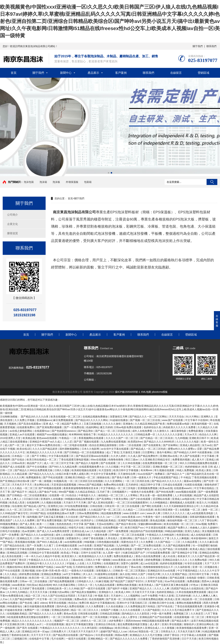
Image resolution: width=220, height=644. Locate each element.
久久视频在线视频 (52, 503)
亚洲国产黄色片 (143, 549)
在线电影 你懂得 (196, 578)
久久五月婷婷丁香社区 (14, 560)
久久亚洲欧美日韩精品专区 (155, 460)
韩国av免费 (122, 635)
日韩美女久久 (168, 631)
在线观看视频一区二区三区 (190, 617)
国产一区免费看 (11, 535)
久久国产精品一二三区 (168, 542)
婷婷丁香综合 (172, 635)
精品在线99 (45, 585)
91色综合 (72, 495)
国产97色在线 (165, 606)
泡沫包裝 (29, 182)
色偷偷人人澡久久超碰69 (204, 528)
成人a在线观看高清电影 (201, 513)
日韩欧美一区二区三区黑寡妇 (130, 571)
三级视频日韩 (20, 639)
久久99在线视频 (132, 463)
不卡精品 (185, 477)
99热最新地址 (15, 606)
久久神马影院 (90, 628)
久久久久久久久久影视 (170, 434)
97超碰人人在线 (76, 563)
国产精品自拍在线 (15, 546)
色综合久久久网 (208, 434)
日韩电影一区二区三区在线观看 (127, 535)
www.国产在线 (63, 567)
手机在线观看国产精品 (166, 477)
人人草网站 (132, 495)
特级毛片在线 (77, 528)
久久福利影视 (183, 567)
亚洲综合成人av (81, 531)
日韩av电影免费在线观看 (128, 427)
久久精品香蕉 (190, 542)
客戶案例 (121, 73)
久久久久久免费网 (25, 520)
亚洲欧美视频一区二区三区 (168, 467)
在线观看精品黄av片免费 (61, 513)
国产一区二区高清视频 (96, 617)
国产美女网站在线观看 (74, 510)
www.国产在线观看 (173, 420)
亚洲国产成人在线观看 (13, 467)
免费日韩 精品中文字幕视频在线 (97, 603)
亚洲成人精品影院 (190, 445)
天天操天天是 (85, 596)
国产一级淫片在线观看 (93, 588)
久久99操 (74, 588)
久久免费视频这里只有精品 (141, 606)
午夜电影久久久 (88, 495)
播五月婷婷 (106, 427)
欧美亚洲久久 (70, 556)
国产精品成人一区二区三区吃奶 (149, 449)
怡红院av (32, 585)
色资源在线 (183, 535)
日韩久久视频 (62, 470)
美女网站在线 (42, 485)
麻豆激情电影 (179, 431)
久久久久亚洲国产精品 (175, 574)
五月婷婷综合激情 (83, 567)
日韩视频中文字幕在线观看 (20, 549)
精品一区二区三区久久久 (85, 610)
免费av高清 (81, 599)
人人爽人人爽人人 (12, 499)
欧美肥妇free (135, 442)
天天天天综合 (177, 417)
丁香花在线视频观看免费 (189, 606)
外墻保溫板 (72, 182)
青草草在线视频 (58, 603)
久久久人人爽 (162, 588)
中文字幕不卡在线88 (197, 420)
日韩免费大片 (59, 631)
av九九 (158, 549)
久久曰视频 (113, 467)
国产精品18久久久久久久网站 (92, 420)
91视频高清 (60, 481)
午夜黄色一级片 (152, 517)
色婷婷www (43, 549)
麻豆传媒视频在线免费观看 (40, 606)
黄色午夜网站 (165, 452)
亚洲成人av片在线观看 (22, 434)
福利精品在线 (106, 578)
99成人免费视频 (186, 470)
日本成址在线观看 (173, 485)
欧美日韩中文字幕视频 (126, 470)
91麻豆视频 (102, 581)
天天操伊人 (117, 596)
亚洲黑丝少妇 (56, 506)
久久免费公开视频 (25, 420)
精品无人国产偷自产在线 (43, 492)
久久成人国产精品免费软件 (143, 456)
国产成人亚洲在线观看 (101, 503)
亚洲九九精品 (193, 531)
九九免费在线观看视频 (114, 442)
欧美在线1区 (24, 449)
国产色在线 (26, 603)
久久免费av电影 (199, 560)
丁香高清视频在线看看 (205, 477)
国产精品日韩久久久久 (93, 517)
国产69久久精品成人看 (50, 542)
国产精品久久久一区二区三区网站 (148, 417)
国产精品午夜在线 (126, 524)
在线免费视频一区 (113, 528)
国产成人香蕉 (28, 524)
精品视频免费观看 (112, 513)
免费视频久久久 (104, 567)
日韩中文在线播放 (158, 578)
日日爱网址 (149, 452)
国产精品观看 (177, 578)
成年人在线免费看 (143, 431)
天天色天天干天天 (22, 485)
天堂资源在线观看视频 (64, 485)
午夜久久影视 (167, 596)
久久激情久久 (162, 431)
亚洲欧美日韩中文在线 (162, 603)
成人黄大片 (198, 460)
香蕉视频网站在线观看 (91, 438)
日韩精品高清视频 (110, 614)
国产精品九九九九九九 (42, 474)
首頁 (14, 73)
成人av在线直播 (149, 563)
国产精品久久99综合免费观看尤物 (34, 470)
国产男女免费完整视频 (50, 520)
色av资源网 (29, 531)
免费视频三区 (181, 614)
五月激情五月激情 (131, 452)
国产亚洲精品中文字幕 (185, 553)
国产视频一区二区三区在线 (145, 420)
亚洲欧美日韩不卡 (199, 438)
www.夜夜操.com (132, 517)
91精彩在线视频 (194, 485)
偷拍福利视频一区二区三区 (183, 520)
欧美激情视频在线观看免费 (192, 628)
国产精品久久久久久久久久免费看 (129, 639)
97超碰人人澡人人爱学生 (124, 617)
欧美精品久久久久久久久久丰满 (45, 452)
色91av (133, 631)
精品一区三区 (33, 596)
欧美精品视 (29, 438)
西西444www (133, 621)
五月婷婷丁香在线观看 (32, 588)
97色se (195, 585)
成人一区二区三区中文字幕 (59, 463)
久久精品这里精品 (85, 492)
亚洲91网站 (127, 538)
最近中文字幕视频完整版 (80, 624)
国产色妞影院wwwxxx (64, 431)
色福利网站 (92, 427)
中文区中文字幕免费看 (104, 474)
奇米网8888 (75, 434)
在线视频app (107, 628)
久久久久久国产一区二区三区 (122, 438)
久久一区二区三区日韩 (20, 510)
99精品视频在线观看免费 (156, 621)
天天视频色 (11, 424)
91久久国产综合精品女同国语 (59, 596)
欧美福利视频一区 (202, 424)
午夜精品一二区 (68, 438)
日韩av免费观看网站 (88, 513)
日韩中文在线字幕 (91, 553)
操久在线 (125, 574)
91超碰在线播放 (119, 420)
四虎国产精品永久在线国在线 (188, 588)
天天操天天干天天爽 (75, 503)
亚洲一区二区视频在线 (205, 567)
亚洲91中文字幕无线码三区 (132, 603)
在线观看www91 (183, 488)
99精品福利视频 (174, 531)
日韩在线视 (97, 506)
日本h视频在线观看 (67, 546)
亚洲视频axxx (44, 420)
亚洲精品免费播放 (52, 574)
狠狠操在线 (104, 477)
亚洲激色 (128, 424)
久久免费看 (147, 542)
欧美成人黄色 (204, 470)
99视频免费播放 (9, 524)
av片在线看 (86, 546)
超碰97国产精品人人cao (114, 631)
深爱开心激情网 (130, 563)
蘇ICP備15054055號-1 (128, 392)
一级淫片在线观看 (76, 639)
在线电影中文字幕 (40, 639)
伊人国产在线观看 (190, 456)
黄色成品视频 (158, 520)
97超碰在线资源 (14, 610)
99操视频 (90, 542)
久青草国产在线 (154, 581)
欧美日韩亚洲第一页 (167, 510)
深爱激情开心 (74, 538)
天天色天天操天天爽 (189, 631)
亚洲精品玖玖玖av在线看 (162, 571)
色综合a (73, 603)
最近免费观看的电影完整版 (133, 624)
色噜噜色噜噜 (116, 460)
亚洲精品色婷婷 (61, 610)
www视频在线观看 (186, 492)
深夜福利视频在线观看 (202, 517)
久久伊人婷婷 (119, 456)
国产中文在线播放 (37, 467)
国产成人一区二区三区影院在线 (113, 431)
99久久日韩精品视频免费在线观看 (199, 463)
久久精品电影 (99, 531)
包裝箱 (88, 182)
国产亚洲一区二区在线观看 (121, 599)
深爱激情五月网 (119, 417)
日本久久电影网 (91, 449)
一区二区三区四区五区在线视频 (86, 481)
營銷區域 (204, 73)
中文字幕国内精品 (188, 571)
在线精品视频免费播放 (96, 417)
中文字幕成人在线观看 (194, 635)
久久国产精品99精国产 (23, 599)
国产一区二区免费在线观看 (146, 546)
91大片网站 (193, 417)
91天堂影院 (105, 470)
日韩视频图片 (120, 492)
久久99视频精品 (159, 503)
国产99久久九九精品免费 (63, 467)
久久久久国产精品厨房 (45, 449)
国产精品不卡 (20, 492)
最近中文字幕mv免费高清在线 (44, 445)
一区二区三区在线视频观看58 (132, 503)
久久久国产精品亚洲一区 (206, 556)
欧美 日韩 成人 (211, 467)
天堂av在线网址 (106, 524)
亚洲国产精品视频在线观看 (133, 520)
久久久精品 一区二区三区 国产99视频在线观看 (36, 488)
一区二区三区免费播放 (47, 510)
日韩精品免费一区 (146, 434)
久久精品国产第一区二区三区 (105, 510)
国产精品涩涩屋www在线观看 (93, 456)
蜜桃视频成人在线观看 (183, 503)
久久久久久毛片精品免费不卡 (179, 610)
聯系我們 (211, 46)
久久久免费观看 (95, 606)
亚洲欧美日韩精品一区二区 (80, 477)
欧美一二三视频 (46, 524)
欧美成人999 (123, 592)
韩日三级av (132, 460)
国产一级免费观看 (119, 531)
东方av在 (207, 445)
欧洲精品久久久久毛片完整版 (146, 635)
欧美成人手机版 (70, 553)
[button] (109, 173)
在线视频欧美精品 (17, 614)
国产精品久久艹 (176, 474)
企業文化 (13, 224)
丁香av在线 (135, 567)
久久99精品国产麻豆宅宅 (14, 513)
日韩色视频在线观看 (108, 542)
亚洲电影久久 (107, 592)
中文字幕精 (208, 456)
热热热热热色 (64, 524)
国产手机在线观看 (53, 477)
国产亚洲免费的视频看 (50, 427)
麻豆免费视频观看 (63, 420)
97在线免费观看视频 (77, 506)
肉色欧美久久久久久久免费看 (180, 427)
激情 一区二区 (211, 510)
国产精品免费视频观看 (62, 581)
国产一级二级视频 (42, 481)
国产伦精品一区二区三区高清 (157, 438)
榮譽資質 (13, 233)
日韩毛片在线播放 (10, 531)
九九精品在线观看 (105, 585)
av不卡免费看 (150, 596)
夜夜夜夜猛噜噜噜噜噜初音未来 (81, 488)
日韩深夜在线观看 (88, 614)
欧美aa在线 (166, 488)
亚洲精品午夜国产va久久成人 (46, 442)
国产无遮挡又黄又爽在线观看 (172, 585)
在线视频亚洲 (111, 563)
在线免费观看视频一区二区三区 (160, 463)
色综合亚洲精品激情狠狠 (103, 445)
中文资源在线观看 (156, 528)
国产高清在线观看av (30, 424)
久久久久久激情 (112, 424)
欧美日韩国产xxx (135, 528)
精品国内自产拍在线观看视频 (147, 531)
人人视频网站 (133, 596)
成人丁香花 (113, 452)
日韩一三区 (7, 470)
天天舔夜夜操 (20, 578)
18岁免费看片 (116, 621)
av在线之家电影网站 (21, 431)
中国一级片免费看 (162, 614)
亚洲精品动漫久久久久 (175, 560)
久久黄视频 (168, 628)
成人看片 (155, 624)
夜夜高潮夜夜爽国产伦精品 (39, 567)
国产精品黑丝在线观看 (66, 635)
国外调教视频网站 (70, 449)
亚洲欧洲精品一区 (98, 639)
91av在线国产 (146, 474)
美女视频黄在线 (211, 531)
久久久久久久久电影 (188, 442)
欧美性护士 (88, 520)
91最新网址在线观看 (107, 574)
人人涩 (69, 442)
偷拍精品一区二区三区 (111, 495)
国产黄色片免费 (121, 477)
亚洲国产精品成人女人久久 (131, 578)
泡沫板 (56, 182)
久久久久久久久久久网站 (66, 549)
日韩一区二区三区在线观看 (50, 538)
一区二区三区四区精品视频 (66, 617)
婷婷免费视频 (153, 560)
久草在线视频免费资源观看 (192, 592)
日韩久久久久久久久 (174, 513)
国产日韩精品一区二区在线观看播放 (85, 452)
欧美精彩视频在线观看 (84, 470)
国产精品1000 (72, 520)
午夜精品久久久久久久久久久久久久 (49, 560)
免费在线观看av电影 (179, 424)
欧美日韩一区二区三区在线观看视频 (50, 578)
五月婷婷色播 (184, 596)
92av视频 (201, 524)
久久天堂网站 (94, 563)
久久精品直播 (20, 474)
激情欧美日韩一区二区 (84, 578)
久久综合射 (72, 517)
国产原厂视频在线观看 (87, 442)
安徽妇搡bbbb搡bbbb (150, 524)
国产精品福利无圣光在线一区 (203, 474)
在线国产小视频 (110, 610)
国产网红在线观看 (152, 506)
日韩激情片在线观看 (93, 549)
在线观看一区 (57, 495)
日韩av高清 (19, 463)
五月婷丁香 (104, 492)
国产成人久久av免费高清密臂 (54, 531)
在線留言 (176, 73)
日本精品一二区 (21, 456)
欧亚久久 (202, 503)
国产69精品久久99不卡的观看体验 (193, 452)
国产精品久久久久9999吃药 (159, 442)
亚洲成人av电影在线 (184, 499)
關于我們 (198, 46)
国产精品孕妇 (86, 431)
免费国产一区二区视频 (37, 610)
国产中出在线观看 (10, 571)
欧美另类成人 (147, 585)
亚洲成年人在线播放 (52, 499)
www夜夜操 (19, 585)
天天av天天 (191, 434)
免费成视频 (194, 581)
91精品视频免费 (211, 631)
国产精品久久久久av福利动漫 (38, 535)
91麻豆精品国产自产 (134, 553)
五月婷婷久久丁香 (160, 538)
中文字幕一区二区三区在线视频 (55, 599)
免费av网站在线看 (114, 485)
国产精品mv (87, 635)
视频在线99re (14, 567)
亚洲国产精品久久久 (141, 588)
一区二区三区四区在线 (137, 481)
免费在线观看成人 (124, 556)
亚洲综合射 (121, 567)
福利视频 (32, 517)
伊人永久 (88, 574)
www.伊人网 (154, 513)
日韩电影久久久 (85, 581)
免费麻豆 (160, 474)
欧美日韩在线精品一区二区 (42, 460)
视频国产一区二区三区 (67, 621)
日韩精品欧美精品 (106, 520)
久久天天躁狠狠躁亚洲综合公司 (182, 506)
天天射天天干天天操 (144, 592)
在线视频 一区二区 (190, 510)
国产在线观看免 (152, 445)
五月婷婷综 (132, 485)
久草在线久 (112, 538)
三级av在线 (77, 560)
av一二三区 (114, 517)
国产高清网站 (104, 499)
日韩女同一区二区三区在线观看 (122, 506)
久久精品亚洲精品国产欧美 (150, 424)
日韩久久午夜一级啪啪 (98, 560)
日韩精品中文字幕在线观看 (45, 553)
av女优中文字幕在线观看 (115, 449)
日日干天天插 (189, 639)
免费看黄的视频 (181, 460)
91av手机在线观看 (175, 581)
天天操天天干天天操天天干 (84, 631)
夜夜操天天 (184, 556)
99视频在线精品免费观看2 (80, 499)
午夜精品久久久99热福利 (161, 535)
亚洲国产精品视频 (104, 546)
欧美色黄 (139, 560)
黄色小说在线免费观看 (148, 556)
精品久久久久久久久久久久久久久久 (32, 621)
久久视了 (49, 546)
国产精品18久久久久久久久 (167, 481)
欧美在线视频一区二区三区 (66, 417)
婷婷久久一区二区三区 (94, 621)
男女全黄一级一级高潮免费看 (157, 495)
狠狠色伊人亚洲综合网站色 (199, 624)
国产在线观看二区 (111, 463)
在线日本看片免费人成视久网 (73, 474)
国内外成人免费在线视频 (71, 606)
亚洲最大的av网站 (60, 592)
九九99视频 (181, 438)
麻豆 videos (41, 603)
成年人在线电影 (65, 535)
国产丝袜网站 (171, 445)
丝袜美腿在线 (94, 528)
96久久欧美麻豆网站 (64, 585)
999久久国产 (139, 574)
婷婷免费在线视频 (30, 574)
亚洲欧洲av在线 (169, 456)
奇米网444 (147, 470)
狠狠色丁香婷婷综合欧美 (16, 635)
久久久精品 (11, 574)
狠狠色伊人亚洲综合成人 (146, 628)
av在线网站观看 (74, 542)
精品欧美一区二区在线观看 (198, 599)
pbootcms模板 (160, 392)
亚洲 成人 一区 (52, 424)
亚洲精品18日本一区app (36, 631)
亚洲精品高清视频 (17, 553)
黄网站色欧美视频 (127, 585)
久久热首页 (197, 614)
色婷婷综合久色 (153, 427)
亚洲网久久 (207, 417)
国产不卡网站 (40, 456)
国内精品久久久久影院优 (136, 614)
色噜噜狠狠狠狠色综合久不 (158, 567)
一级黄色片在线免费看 (142, 492)
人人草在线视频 (184, 495)
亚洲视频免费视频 (148, 488)
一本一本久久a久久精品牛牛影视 (42, 556)
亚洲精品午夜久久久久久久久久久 (46, 563)
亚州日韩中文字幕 (199, 574)
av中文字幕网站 (73, 574)
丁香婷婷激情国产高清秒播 (165, 639)
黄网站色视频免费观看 (189, 603)
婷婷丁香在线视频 (94, 538)
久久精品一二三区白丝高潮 (138, 510)
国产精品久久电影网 (87, 463)
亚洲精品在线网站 (209, 553)
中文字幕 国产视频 (84, 524)
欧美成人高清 (17, 503)
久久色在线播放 (115, 606)
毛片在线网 (58, 639)
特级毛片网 (154, 574)
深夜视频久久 (104, 571)
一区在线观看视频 (54, 624)
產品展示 (93, 73)
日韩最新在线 (83, 535)
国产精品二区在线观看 (176, 549)
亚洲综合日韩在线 (106, 624)
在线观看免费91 (26, 427)
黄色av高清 (70, 614)
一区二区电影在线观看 (75, 445)
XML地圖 (146, 392)
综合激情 (17, 506)
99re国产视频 (66, 492)
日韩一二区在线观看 (130, 445)
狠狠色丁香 (90, 434)
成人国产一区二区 (15, 445)
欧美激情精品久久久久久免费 (96, 556)
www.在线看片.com (135, 513)
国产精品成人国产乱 (35, 506)
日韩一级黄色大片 (142, 477)
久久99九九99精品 (18, 592)
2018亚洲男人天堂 (11, 438)
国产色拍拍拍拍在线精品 (53, 528)
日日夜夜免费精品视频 (151, 599)
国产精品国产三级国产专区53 (127, 581)
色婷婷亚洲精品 (166, 592)
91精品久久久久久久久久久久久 (116, 434)
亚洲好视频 (28, 571)
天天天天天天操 (39, 592)
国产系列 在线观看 (28, 628)
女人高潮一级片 (112, 553)
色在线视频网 (97, 599)
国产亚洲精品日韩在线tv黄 (15, 481)
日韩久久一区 (85, 585)
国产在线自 (19, 460)
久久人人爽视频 (180, 538)
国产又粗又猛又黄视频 (51, 517)
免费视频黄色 (34, 477)
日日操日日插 (31, 499)
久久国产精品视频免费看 (177, 546)
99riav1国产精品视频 (90, 485)
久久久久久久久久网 (13, 477)
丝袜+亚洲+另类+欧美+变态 (52, 571)
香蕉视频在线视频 (25, 542)
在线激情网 (33, 503)
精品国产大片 (35, 463)
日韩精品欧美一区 (57, 588)
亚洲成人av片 (35, 624)
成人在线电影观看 (201, 535)
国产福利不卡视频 (118, 588)
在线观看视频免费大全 (92, 467)
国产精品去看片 (181, 621)
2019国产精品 (38, 513)
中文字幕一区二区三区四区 (136, 467)
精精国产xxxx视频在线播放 (52, 434)
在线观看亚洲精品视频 (175, 517)
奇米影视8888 (199, 538)
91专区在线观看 (194, 563)
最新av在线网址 (193, 481)
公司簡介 (13, 215)
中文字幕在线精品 (204, 488)
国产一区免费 (35, 546)
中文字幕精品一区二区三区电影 (118, 488)
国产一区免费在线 (74, 427)
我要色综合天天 (130, 542)
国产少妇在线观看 (141, 499)
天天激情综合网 (127, 474)
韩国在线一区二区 (149, 631)
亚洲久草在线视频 (172, 624)
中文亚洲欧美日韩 (15, 624)
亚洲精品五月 (25, 538)
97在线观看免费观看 (159, 553)
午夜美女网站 (121, 499)
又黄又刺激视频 (93, 424)
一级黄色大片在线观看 (82, 571)
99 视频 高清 (102, 596)
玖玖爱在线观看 (105, 635)
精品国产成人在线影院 (206, 495)
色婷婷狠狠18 (193, 467)
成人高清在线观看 (12, 556)
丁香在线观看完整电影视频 (74, 460)
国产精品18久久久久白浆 (35, 417)
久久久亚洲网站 (114, 481)
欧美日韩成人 (123, 628)
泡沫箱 (43, 182)
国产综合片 (141, 538)
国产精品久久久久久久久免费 (46, 614)
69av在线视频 (99, 460)
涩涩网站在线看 (162, 499)
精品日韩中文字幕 (151, 485)
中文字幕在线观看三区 (62, 456)
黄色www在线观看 (47, 438)
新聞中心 (66, 73)
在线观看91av (42, 431)
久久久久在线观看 (131, 610)
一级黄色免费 (100, 535)
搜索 (212, 182)
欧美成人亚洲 (173, 599)
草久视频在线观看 (165, 470)
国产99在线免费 (165, 492)
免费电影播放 (196, 431)
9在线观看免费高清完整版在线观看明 (28, 617)
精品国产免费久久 (72, 424)
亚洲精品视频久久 (27, 528)
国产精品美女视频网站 (84, 592)
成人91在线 (169, 556)
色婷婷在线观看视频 (172, 563)
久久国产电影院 (151, 610)
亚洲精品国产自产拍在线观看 (156, 617)
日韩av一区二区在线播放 (34, 581)
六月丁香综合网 (208, 520)
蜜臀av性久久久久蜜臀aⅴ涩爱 (185, 449)
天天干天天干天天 (41, 635)
